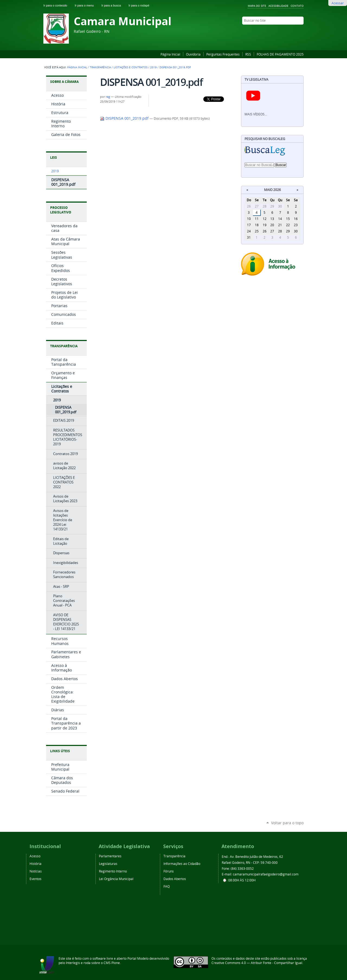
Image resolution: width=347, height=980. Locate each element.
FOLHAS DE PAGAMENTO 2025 (280, 54)
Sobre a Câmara (64, 82)
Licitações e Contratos (131, 67)
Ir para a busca (114, 5)
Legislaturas (108, 864)
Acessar (338, 3)
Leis (54, 158)
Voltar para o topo (287, 823)
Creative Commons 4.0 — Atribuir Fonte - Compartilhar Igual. (257, 963)
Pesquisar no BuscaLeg (265, 139)
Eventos (36, 879)
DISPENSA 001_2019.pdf (125, 118)
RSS (248, 54)
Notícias (36, 871)
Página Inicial (170, 54)
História (36, 864)
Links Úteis (60, 751)
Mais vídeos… (256, 114)
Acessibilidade (278, 6)
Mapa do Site (257, 6)
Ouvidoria (193, 54)
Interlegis (73, 963)
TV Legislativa (256, 79)
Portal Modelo (138, 958)
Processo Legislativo (61, 210)
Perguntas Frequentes (223, 54)
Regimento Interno (113, 871)
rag (108, 97)
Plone (116, 963)
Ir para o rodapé (141, 5)
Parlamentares (110, 856)
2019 (153, 67)
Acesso (35, 856)
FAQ (167, 886)
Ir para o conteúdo (58, 5)
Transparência (100, 67)
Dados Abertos (175, 879)
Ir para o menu (87, 5)
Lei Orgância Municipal (116, 879)
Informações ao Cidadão (182, 864)
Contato (297, 6)
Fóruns (169, 871)
